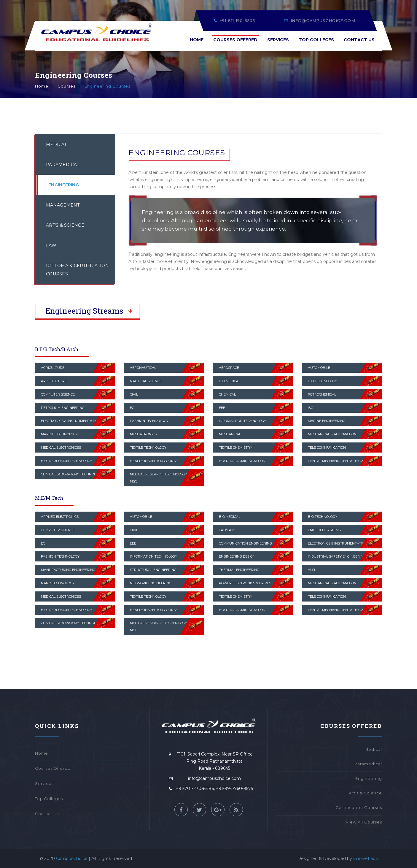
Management (63, 205)
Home (197, 40)
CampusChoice (72, 859)
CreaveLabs (365, 859)
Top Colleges (316, 40)
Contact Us (359, 40)
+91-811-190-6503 (235, 20)
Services (278, 40)
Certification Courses (359, 807)
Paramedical (63, 165)
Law (51, 245)
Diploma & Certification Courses (77, 270)
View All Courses (364, 822)
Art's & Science (65, 225)
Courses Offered (235, 40)
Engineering (64, 185)
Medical (57, 145)
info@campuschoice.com (320, 20)
